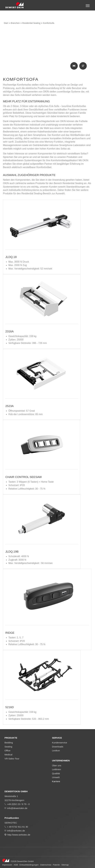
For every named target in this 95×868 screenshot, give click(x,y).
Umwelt (56, 777)
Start (6, 23)
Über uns (57, 765)
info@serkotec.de (16, 831)
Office (7, 750)
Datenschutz (46, 865)
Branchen (15, 23)
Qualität (56, 773)
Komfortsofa (48, 23)
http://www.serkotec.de (19, 835)
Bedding (9, 743)
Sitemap (65, 865)
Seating (8, 747)
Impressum (7, 865)
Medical (8, 755)
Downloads (58, 747)
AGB (16, 865)
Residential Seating (31, 23)
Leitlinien (56, 769)
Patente (56, 865)
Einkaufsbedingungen (29, 865)
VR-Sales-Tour (12, 759)
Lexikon (56, 750)
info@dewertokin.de (17, 808)
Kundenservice (59, 743)
